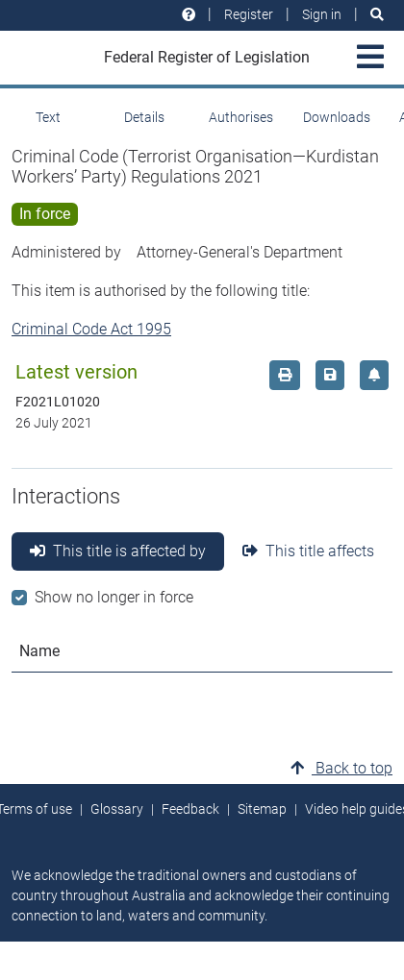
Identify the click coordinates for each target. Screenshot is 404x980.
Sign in (322, 14)
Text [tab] (48, 117)
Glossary (117, 809)
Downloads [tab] (337, 117)
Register (249, 14)
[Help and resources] (189, 15)
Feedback (190, 809)
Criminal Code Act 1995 (91, 329)
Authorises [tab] (241, 117)
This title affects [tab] (308, 551)
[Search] (377, 15)
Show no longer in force (114, 597)
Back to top (341, 768)
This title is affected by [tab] (118, 551)
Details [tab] (144, 117)
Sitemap (262, 809)
